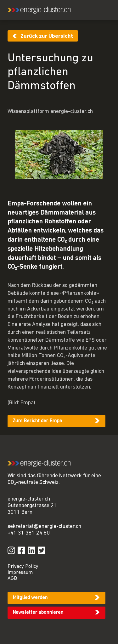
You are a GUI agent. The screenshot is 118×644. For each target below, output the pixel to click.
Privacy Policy (23, 567)
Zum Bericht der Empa (37, 421)
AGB (12, 579)
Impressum (20, 573)
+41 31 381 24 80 (29, 533)
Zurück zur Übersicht (47, 36)
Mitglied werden (30, 598)
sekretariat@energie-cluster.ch (44, 526)
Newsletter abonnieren (38, 613)
